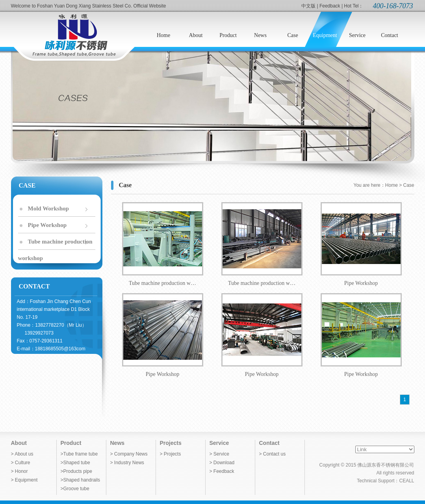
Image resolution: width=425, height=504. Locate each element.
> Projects (171, 454)
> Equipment (24, 480)
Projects (171, 443)
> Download (222, 463)
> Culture (21, 463)
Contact (269, 443)
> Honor (19, 471)
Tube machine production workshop (55, 244)
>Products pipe (76, 471)
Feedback (330, 6)
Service (219, 443)
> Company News (129, 454)
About (19, 443)
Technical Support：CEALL (385, 481)
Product (71, 443)
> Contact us (273, 454)
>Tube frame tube (79, 454)
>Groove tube (75, 489)
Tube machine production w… (163, 244)
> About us (22, 454)
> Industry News (127, 463)
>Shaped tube (75, 463)
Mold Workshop (48, 208)
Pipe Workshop (47, 225)
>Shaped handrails (80, 480)
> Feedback (222, 471)
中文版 (308, 6)
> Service (219, 454)
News (118, 443)
